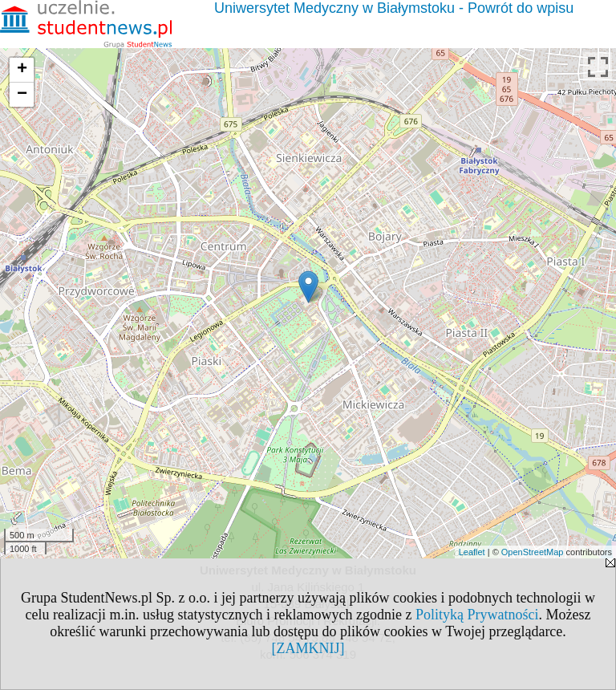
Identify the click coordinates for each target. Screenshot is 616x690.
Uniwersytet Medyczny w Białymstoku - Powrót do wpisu (394, 8)
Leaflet (472, 552)
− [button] (22, 95)
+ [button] (22, 70)
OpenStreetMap (533, 552)
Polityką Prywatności (477, 615)
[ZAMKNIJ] (308, 648)
